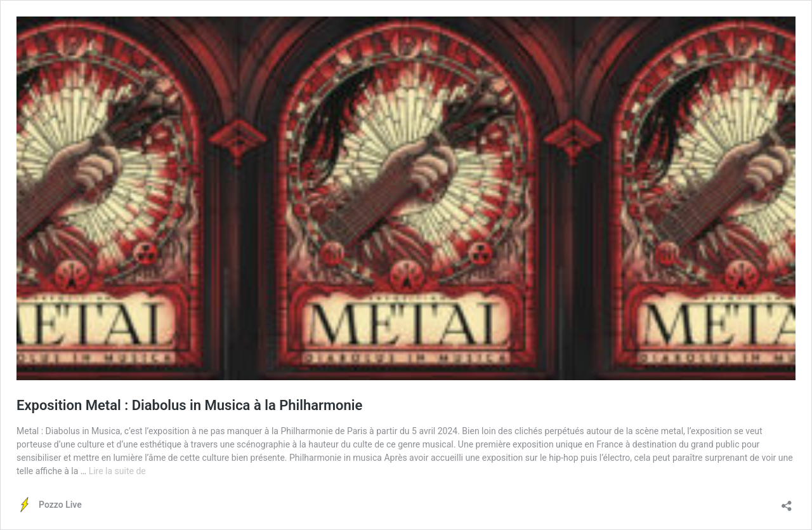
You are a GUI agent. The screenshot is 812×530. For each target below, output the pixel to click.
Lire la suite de (117, 471)
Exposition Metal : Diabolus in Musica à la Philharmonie (189, 405)
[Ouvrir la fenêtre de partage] (787, 502)
